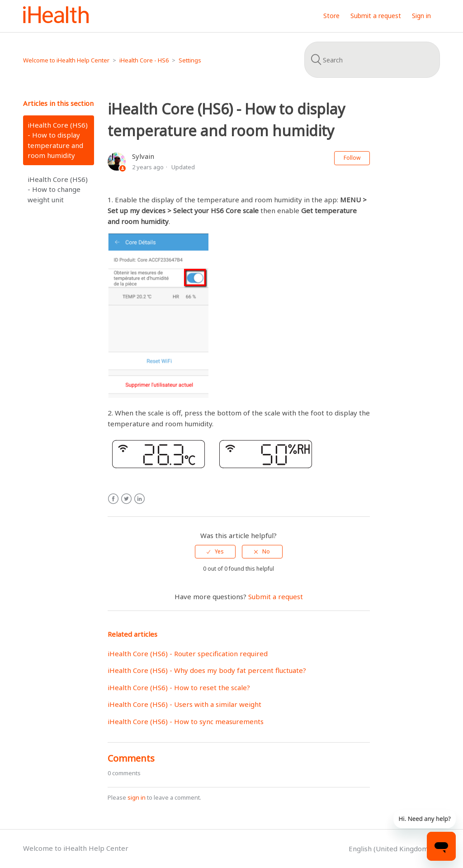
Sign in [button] (421, 16)
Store (331, 16)
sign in (137, 797)
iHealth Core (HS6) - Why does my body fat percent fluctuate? (207, 670)
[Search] (372, 60)
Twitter (126, 499)
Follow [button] (352, 158)
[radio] (215, 552)
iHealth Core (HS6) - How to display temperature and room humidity (58, 140)
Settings (190, 60)
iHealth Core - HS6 (144, 60)
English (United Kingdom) (390, 849)
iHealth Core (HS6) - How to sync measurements (186, 721)
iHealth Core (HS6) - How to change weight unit (58, 189)
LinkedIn (139, 499)
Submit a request (376, 16)
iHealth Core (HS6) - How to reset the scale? (179, 687)
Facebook (113, 499)
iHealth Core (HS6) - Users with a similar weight (184, 704)
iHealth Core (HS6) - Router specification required (188, 653)
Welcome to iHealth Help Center (66, 60)
